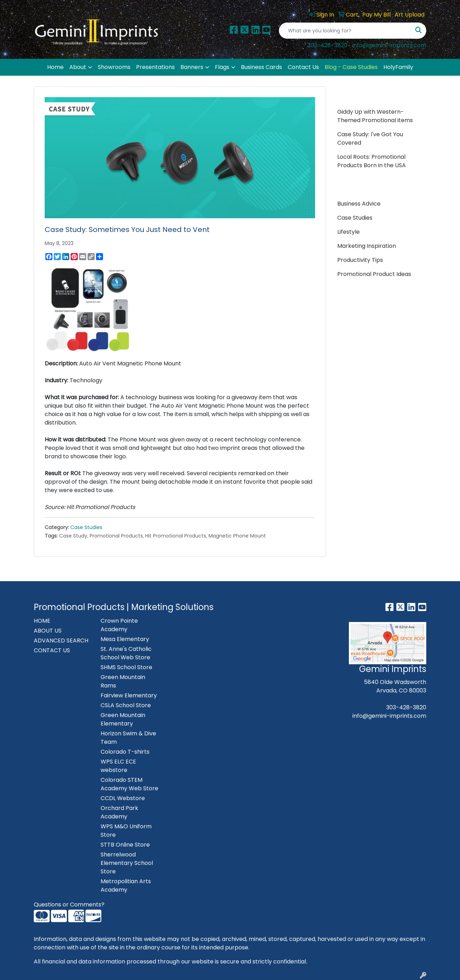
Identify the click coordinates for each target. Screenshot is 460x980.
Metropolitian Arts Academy (126, 885)
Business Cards (261, 67)
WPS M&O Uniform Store (126, 831)
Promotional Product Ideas (374, 274)
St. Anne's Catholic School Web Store (126, 653)
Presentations (155, 67)
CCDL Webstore (123, 798)
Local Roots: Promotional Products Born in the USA (372, 161)
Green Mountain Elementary (123, 719)
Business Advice (359, 204)
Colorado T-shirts (125, 752)
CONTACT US (52, 650)
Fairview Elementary (129, 695)
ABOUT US (48, 631)
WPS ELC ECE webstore (118, 766)
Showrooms (114, 67)
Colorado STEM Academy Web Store (129, 784)
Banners (192, 67)
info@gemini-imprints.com (389, 45)
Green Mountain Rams (123, 681)
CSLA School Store (126, 705)
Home (55, 67)
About (78, 67)
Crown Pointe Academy (119, 625)
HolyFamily (398, 67)
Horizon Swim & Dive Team (128, 738)
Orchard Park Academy (119, 812)
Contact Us (303, 67)
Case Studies (86, 527)
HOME (42, 621)
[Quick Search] (345, 31)
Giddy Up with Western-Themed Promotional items (375, 116)
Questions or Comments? (69, 904)
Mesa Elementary (125, 639)
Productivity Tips (360, 260)
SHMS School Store (126, 667)
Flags (222, 67)
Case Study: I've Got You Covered (370, 139)
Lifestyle (349, 232)
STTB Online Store (125, 845)
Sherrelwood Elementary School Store (127, 863)
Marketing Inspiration (367, 246)
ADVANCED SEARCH (61, 640)
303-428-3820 (327, 45)
